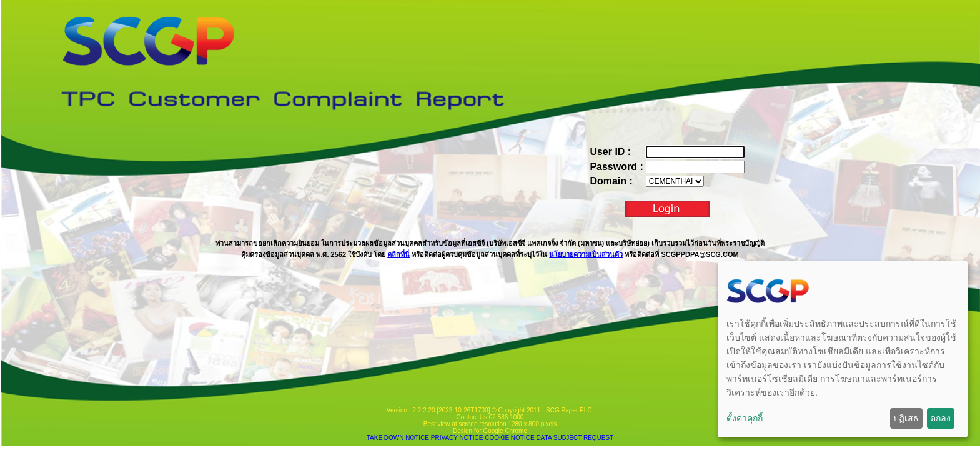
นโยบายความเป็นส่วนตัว (586, 254)
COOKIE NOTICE (509, 438)
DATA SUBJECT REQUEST (575, 438)
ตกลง (940, 418)
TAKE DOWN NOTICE (398, 438)
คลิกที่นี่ (398, 254)
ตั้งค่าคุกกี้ (745, 418)
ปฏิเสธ (906, 418)
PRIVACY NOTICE (457, 438)
